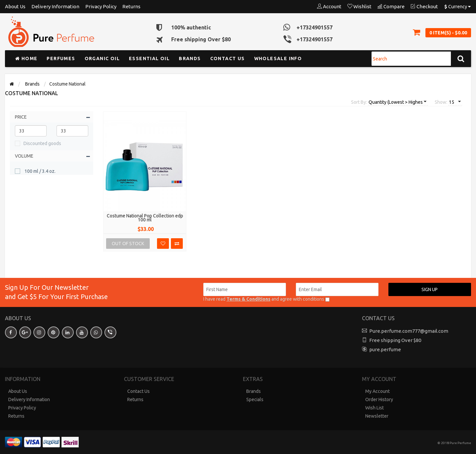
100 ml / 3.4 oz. (40, 171)
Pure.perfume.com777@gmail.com (409, 331)
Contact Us (139, 391)
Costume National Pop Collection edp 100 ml (145, 218)
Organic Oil (102, 58)
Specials (255, 399)
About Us (15, 6)
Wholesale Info (278, 58)
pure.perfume (385, 349)
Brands (190, 58)
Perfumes (61, 58)
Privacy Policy (101, 6)
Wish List (375, 408)
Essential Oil (149, 58)
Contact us (228, 58)
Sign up (430, 289)
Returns (131, 6)
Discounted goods (42, 143)
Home (26, 58)
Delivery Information (55, 6)
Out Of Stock (128, 244)
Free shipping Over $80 (395, 340)
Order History (379, 399)
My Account (377, 391)
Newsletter (377, 416)
